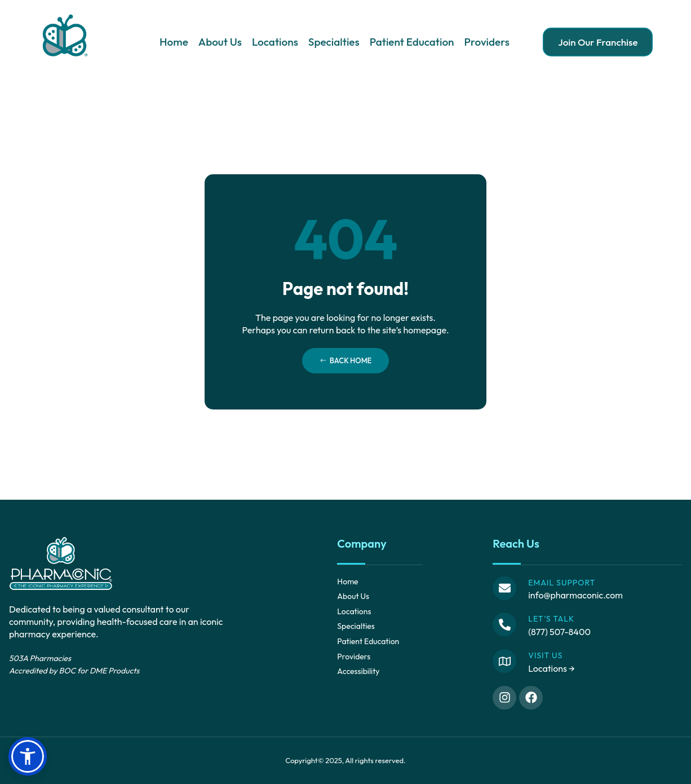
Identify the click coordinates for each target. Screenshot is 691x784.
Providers (487, 42)
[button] (28, 756)
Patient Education (412, 42)
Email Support (562, 583)
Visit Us (545, 655)
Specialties (334, 42)
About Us (220, 42)
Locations (275, 42)
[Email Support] (504, 588)
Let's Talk (551, 619)
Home (174, 42)
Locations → (552, 668)
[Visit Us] (504, 661)
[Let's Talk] (504, 624)
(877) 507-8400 (559, 632)
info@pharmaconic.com (575, 595)
